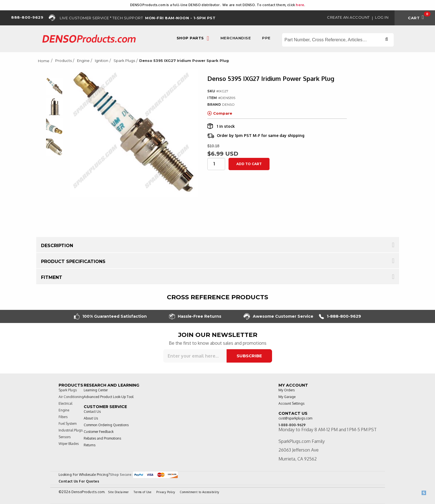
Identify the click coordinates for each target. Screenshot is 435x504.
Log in (382, 17)
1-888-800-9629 (340, 316)
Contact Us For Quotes (79, 481)
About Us (91, 418)
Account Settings (291, 403)
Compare (220, 113)
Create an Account (348, 17)
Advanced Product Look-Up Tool (109, 397)
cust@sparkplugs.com (295, 418)
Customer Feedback (99, 432)
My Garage (287, 397)
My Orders (287, 390)
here (300, 5)
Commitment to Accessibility (200, 492)
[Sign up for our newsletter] (195, 356)
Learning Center (96, 390)
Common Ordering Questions (106, 425)
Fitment (52, 277)
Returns (90, 445)
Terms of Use (142, 492)
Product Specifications (73, 261)
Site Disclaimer (119, 492)
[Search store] (338, 40)
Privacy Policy (166, 492)
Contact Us (92, 412)
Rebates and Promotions (102, 438)
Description (57, 246)
